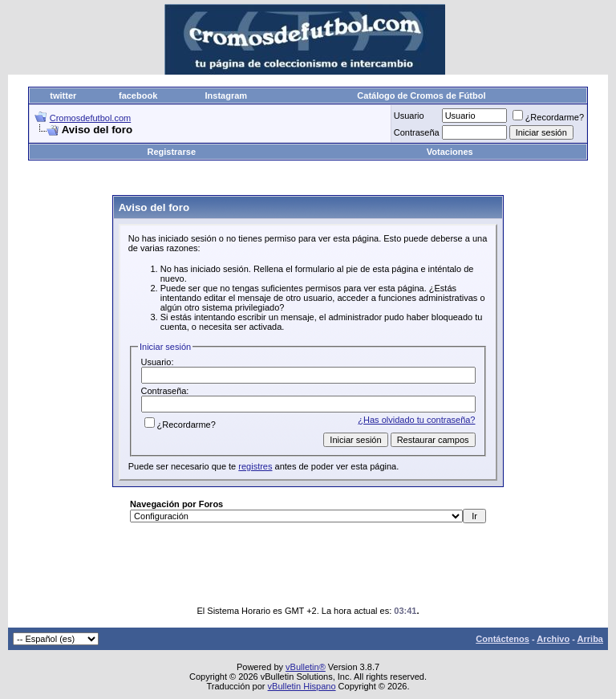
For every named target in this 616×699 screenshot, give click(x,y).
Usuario (409, 116)
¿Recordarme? (548, 117)
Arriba (590, 639)
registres (255, 466)
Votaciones (450, 152)
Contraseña (417, 132)
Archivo (553, 639)
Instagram (227, 96)
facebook (138, 96)
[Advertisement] (320, 179)
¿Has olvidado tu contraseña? (416, 420)
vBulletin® (306, 667)
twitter (63, 96)
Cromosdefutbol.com (91, 118)
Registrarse (171, 152)
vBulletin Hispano (302, 686)
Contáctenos (503, 639)
